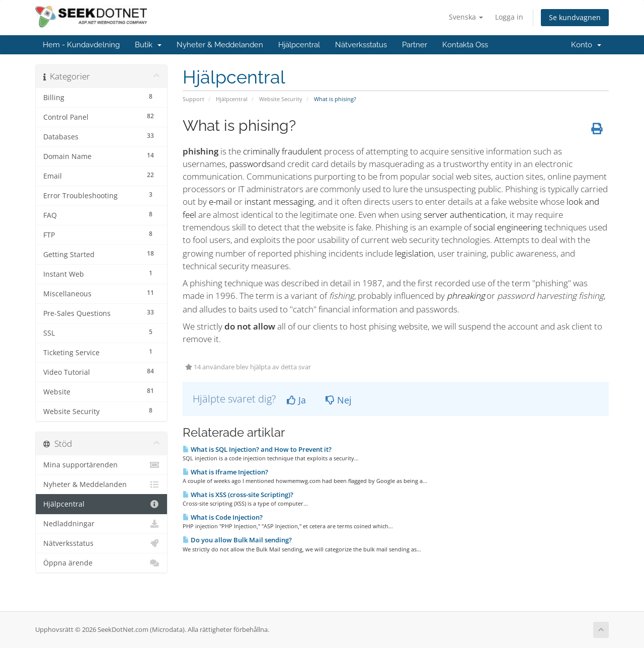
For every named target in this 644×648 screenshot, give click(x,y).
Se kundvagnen (575, 17)
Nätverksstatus (361, 45)
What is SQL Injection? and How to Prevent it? (257, 449)
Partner (415, 45)
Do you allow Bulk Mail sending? (237, 540)
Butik (148, 45)
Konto (586, 45)
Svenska (466, 17)
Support (193, 99)
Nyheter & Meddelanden (220, 45)
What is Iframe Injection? (225, 472)
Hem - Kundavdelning (81, 45)
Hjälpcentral (299, 45)
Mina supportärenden (101, 465)
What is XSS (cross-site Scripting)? (238, 495)
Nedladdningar (101, 524)
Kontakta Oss (465, 45)
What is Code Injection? (223, 517)
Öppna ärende (101, 563)
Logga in (509, 17)
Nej (339, 400)
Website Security (281, 99)
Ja (296, 400)
